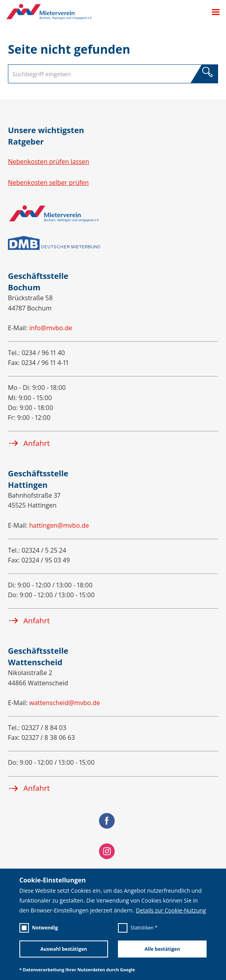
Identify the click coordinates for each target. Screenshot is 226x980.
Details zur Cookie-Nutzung (171, 910)
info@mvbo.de (51, 328)
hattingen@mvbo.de (59, 525)
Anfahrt (29, 443)
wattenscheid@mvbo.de (65, 703)
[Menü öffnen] (213, 12)
